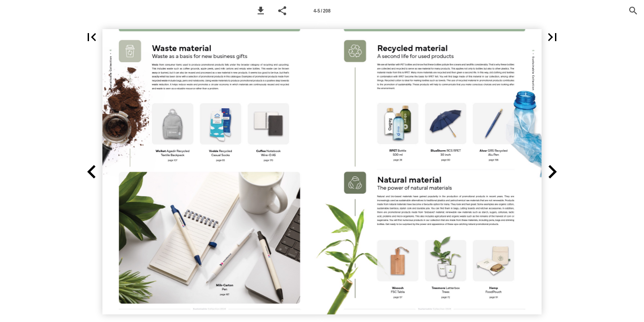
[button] (261, 11)
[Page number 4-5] (322, 11)
